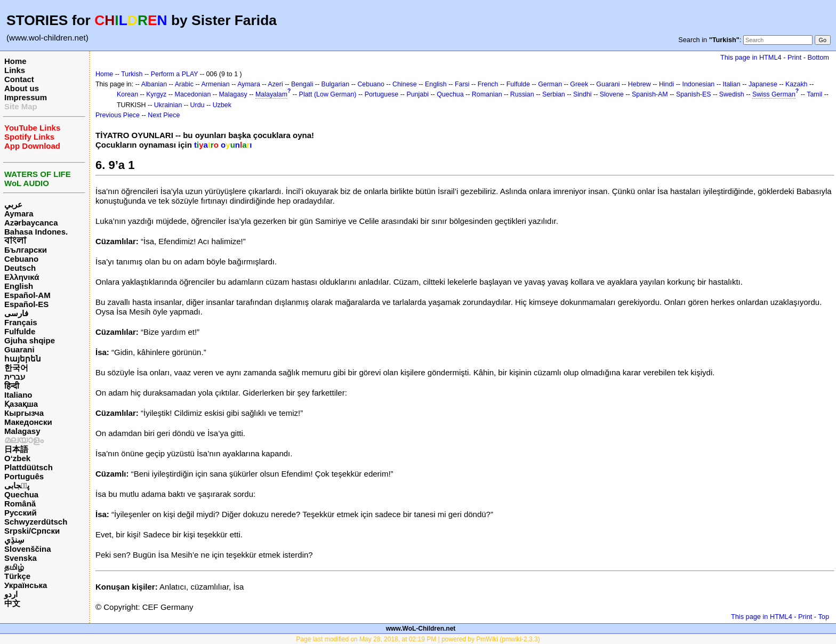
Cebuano (21, 259)
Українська (26, 585)
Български (26, 250)
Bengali (302, 84)
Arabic (184, 84)
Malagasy (22, 431)
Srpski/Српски (32, 531)
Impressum (26, 97)
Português (24, 476)
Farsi (462, 84)
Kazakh (797, 84)
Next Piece (164, 115)
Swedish (732, 94)
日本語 (16, 449)
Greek (579, 84)
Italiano (18, 395)
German (550, 84)
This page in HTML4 (751, 57)
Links (15, 70)
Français (21, 322)
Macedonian (193, 94)
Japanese (763, 84)
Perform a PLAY (175, 74)
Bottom (818, 57)
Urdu (198, 105)
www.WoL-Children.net (421, 629)
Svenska (21, 558)
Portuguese (382, 94)
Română (20, 504)
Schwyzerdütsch (36, 522)
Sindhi (582, 94)
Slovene (612, 94)
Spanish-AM (650, 94)
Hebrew (640, 84)
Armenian (215, 84)
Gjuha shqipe (30, 340)
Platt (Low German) (328, 94)
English (19, 286)
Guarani (19, 349)
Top (823, 617)
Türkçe (17, 576)
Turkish (132, 74)
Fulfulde (20, 331)
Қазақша (21, 404)
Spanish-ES (694, 94)
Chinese (405, 84)
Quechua (21, 494)
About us (22, 88)
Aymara (19, 214)
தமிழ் (14, 567)
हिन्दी (12, 386)
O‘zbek (17, 458)
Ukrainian (168, 105)
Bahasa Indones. (36, 232)
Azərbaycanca (31, 223)
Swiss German (774, 94)
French (488, 84)
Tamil (814, 94)
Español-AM (27, 295)
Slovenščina (28, 549)
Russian (522, 94)
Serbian (554, 94)
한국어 (16, 368)
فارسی (16, 313)
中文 (12, 603)
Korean (127, 94)
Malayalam (271, 94)
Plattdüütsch (29, 467)
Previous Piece (118, 115)
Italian (731, 84)
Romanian (487, 94)
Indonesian (698, 84)
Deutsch (20, 268)
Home (15, 61)
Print (794, 57)
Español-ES (26, 304)
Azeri (275, 84)
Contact (19, 79)
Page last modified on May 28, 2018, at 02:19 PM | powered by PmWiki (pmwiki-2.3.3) (418, 639)
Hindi (666, 84)
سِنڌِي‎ (14, 540)
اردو (11, 594)
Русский (21, 513)
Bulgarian (336, 84)
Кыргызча (24, 413)
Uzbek (222, 105)
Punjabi (417, 94)
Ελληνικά (22, 277)
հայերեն (23, 359)
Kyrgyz (156, 94)
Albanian (154, 84)
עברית (15, 377)
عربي (13, 204)
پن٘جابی (17, 485)
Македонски (28, 422)
